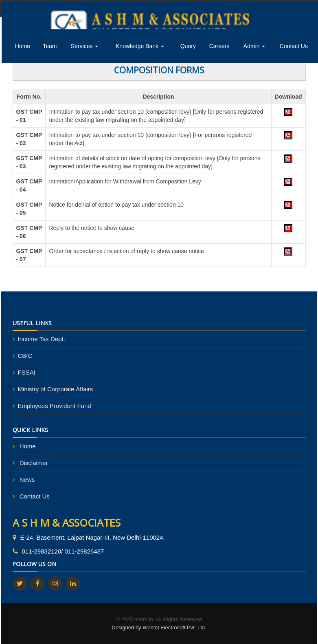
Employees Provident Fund (55, 406)
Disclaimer (34, 463)
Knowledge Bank (140, 46)
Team (50, 46)
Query (188, 46)
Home (23, 46)
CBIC (25, 356)
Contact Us (294, 46)
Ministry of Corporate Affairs (56, 389)
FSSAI (27, 372)
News (27, 480)
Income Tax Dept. (42, 339)
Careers (219, 46)
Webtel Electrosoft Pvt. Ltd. (174, 627)
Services (85, 46)
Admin (254, 46)
